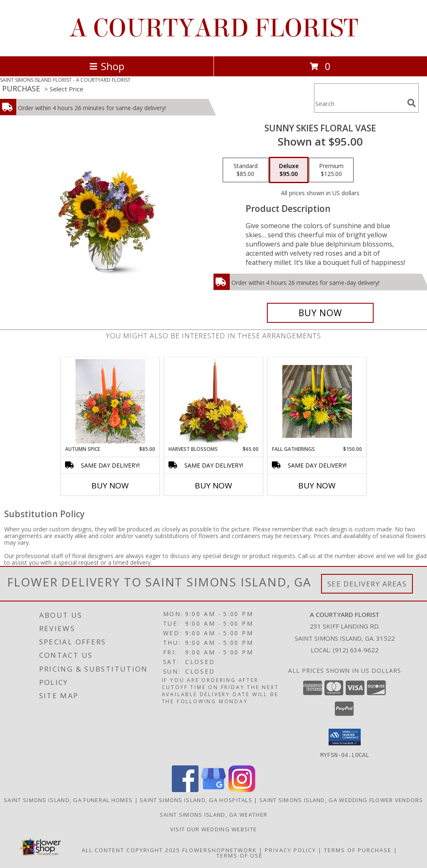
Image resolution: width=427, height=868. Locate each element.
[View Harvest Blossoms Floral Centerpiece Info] (214, 401)
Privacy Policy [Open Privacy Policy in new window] (290, 850)
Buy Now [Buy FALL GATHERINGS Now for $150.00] (317, 486)
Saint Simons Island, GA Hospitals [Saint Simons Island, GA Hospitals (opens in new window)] (196, 800)
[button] (345, 737)
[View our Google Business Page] (213, 789)
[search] (412, 103)
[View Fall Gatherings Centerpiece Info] (317, 401)
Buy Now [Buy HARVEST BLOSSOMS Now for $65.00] (213, 486)
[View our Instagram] (242, 789)
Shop (107, 66)
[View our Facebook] (185, 789)
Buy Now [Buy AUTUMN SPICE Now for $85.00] (110, 486)
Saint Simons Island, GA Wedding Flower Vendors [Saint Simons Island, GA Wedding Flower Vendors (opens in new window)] (341, 800)
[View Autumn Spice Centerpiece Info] (110, 401)
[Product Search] (359, 103)
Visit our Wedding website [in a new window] (214, 829)
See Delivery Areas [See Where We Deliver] (367, 584)
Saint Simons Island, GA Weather (213, 814)
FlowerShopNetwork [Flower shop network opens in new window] (220, 850)
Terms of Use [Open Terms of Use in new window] (240, 855)
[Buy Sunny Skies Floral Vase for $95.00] (320, 313)
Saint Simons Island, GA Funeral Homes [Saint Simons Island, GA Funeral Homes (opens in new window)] (68, 800)
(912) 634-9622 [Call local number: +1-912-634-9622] (356, 650)
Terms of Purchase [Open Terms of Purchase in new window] (358, 850)
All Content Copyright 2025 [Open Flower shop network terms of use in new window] (131, 850)
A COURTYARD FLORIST (214, 28)
